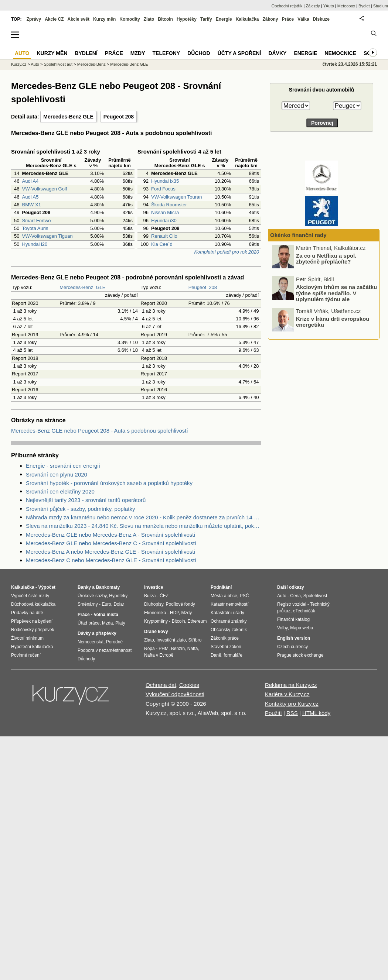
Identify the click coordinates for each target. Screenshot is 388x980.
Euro (106, 604)
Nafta (193, 649)
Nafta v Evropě (159, 655)
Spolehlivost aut (58, 64)
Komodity (130, 19)
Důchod (199, 53)
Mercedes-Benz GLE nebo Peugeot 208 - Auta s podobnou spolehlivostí (100, 431)
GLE (101, 287)
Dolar (119, 604)
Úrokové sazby (92, 596)
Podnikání (221, 587)
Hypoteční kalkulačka (32, 647)
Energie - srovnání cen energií (63, 466)
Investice (154, 587)
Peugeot (197, 287)
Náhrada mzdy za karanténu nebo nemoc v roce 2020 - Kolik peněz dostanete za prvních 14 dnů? (143, 517)
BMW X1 (32, 205)
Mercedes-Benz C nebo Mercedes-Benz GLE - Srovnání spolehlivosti (111, 560)
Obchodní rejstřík (287, 6)
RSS (292, 713)
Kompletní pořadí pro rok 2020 (227, 252)
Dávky (277, 53)
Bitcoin (165, 19)
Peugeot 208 (119, 117)
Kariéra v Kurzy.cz (287, 694)
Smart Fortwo (37, 221)
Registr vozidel (292, 604)
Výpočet (47, 587)
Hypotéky (187, 19)
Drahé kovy (156, 632)
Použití (273, 713)
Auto (35, 64)
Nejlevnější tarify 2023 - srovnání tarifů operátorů (86, 500)
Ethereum (197, 621)
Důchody (86, 659)
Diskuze (321, 19)
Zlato (149, 19)
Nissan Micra (165, 212)
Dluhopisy (154, 604)
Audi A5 (30, 197)
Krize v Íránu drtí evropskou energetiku (333, 321)
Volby (282, 628)
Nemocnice (340, 53)
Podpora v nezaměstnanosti (105, 650)
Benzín (178, 649)
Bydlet (364, 6)
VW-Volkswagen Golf (45, 189)
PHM (164, 649)
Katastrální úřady (227, 613)
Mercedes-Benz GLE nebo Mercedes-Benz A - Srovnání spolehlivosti (110, 535)
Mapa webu (302, 628)
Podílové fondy (180, 604)
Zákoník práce (225, 638)
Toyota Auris (35, 228)
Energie (224, 19)
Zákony (270, 19)
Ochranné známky (229, 621)
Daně (216, 655)
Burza (150, 596)
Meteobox (346, 6)
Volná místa (106, 615)
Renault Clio (164, 236)
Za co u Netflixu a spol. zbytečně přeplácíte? (326, 258)
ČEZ (164, 596)
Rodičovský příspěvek (33, 630)
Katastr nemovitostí (230, 604)
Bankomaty (108, 587)
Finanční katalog (293, 619)
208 (213, 287)
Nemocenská (91, 642)
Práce (288, 19)
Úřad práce (89, 623)
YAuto (329, 6)
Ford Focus (163, 189)
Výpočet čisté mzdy (30, 596)
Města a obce (224, 596)
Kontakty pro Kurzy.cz (292, 704)
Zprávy (34, 19)
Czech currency (292, 647)
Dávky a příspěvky (97, 633)
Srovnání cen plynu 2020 (57, 474)
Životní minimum (27, 638)
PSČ (244, 596)
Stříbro (195, 640)
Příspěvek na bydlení (32, 621)
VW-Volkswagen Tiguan (47, 236)
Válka (303, 19)
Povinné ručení (26, 655)
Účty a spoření (239, 53)
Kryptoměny (156, 621)
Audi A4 (30, 181)
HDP (174, 613)
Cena (295, 596)
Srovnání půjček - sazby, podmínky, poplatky (80, 509)
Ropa (149, 649)
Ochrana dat (161, 685)
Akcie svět (79, 19)
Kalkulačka (247, 19)
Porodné (114, 642)
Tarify (206, 19)
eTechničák (304, 611)
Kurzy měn (104, 19)
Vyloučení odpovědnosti (175, 694)
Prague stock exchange (300, 655)
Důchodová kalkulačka (33, 604)
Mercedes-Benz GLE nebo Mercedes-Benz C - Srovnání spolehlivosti (111, 543)
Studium (381, 6)
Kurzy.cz (19, 64)
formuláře (233, 655)
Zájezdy (313, 6)
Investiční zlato (171, 640)
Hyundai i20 (35, 244)
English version (294, 638)
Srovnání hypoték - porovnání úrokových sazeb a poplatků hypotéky (109, 483)
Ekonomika (155, 613)
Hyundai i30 (164, 221)
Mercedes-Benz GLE (68, 117)
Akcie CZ (54, 19)
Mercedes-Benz (76, 287)
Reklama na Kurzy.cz (291, 685)
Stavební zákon (226, 647)
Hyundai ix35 (165, 181)
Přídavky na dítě (27, 613)
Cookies (189, 685)
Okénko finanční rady (298, 235)
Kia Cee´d (162, 244)
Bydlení (86, 53)
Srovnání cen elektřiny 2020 (60, 491)
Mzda (107, 623)
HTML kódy (316, 713)
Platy (120, 623)
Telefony (166, 53)
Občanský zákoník (229, 630)
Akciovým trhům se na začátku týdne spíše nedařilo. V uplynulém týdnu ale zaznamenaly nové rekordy (336, 296)
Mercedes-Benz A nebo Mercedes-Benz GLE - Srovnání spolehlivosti (110, 552)
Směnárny (88, 604)
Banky (84, 587)
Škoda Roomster (169, 205)
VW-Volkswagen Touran (177, 197)
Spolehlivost (315, 596)
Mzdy (138, 53)
